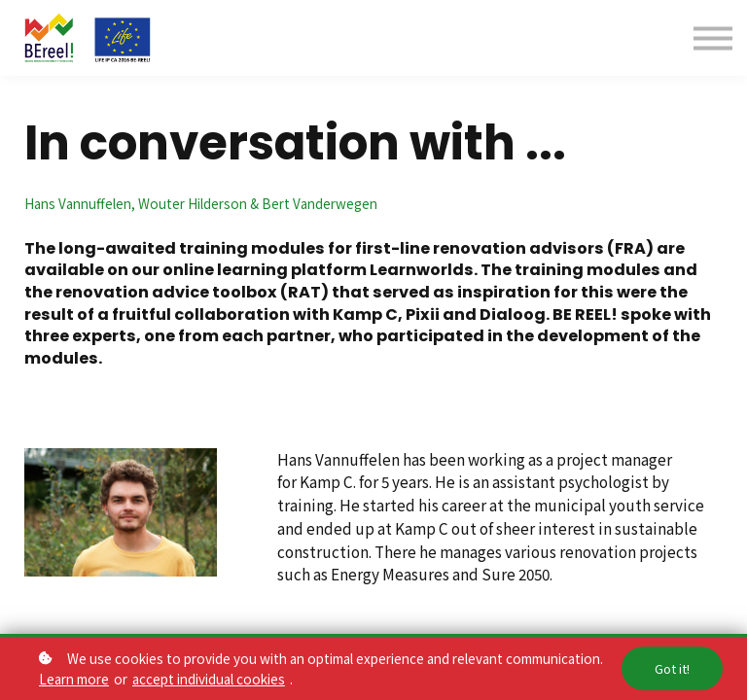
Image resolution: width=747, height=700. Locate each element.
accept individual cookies (209, 679)
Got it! (672, 668)
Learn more (74, 679)
